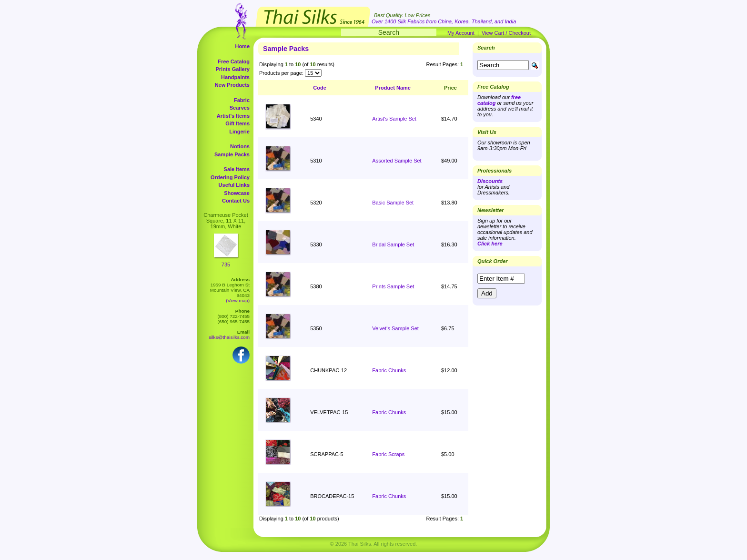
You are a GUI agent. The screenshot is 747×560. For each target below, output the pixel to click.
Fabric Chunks (389, 370)
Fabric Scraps (388, 454)
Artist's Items (233, 116)
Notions (240, 146)
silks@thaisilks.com (229, 337)
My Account (461, 33)
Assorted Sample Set (397, 161)
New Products (232, 85)
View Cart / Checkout (506, 33)
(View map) (238, 300)
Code (320, 88)
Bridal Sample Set (393, 244)
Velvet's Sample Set (395, 328)
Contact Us (236, 201)
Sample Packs (232, 154)
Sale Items (237, 169)
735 (226, 265)
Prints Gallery (232, 69)
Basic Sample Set (393, 203)
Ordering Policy (230, 177)
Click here (490, 244)
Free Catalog (234, 61)
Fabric (242, 100)
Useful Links (234, 185)
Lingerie (239, 132)
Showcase (237, 193)
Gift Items (237, 123)
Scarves (240, 108)
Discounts (490, 181)
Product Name (393, 88)
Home (242, 46)
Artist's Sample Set (394, 119)
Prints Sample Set (393, 286)
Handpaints (235, 77)
